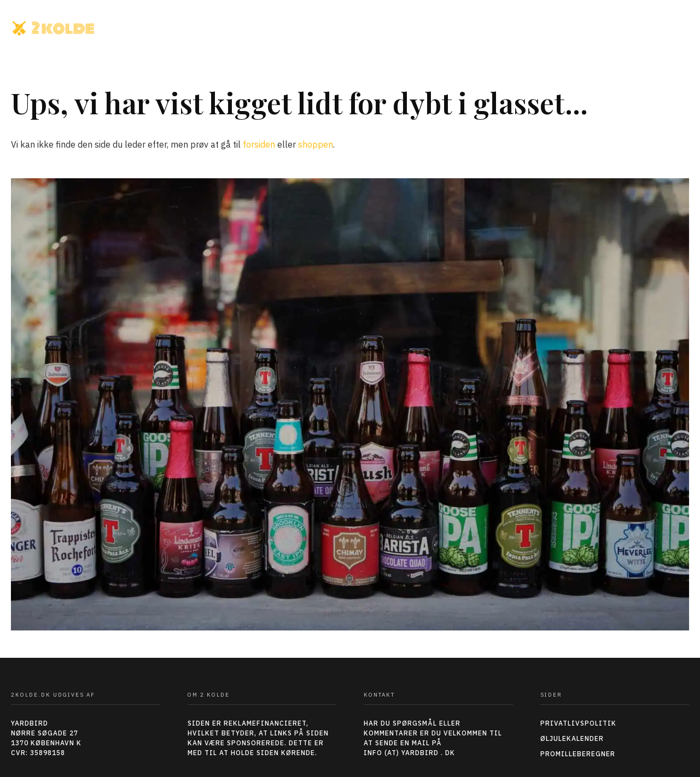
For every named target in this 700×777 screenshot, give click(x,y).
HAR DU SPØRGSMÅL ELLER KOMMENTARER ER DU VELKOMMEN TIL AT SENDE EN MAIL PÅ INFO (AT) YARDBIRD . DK (433, 738)
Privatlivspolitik (578, 723)
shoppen (316, 144)
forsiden (259, 144)
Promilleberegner (578, 754)
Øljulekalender (572, 738)
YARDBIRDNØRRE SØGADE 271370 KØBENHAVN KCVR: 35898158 (46, 738)
